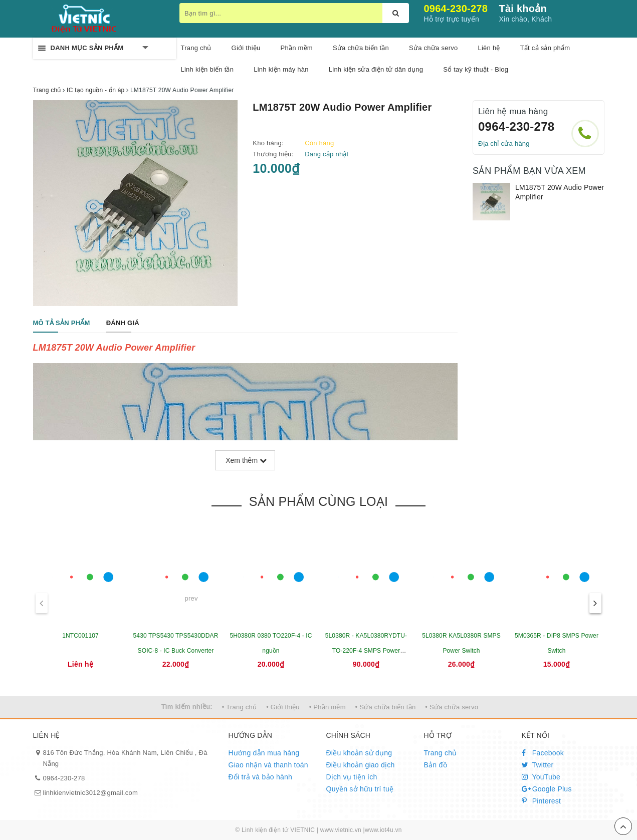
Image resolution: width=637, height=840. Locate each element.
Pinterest (542, 801)
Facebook (543, 753)
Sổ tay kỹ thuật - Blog (476, 69)
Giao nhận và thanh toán (268, 765)
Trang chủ (441, 753)
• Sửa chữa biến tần (386, 707)
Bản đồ (436, 765)
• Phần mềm (328, 707)
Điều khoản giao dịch (361, 765)
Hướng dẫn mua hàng (264, 753)
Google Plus (547, 789)
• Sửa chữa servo (452, 707)
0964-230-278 (456, 9)
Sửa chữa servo (433, 48)
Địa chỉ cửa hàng (504, 144)
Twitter (538, 765)
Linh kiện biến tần (207, 69)
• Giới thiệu (283, 707)
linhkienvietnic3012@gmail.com (91, 793)
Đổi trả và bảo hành (261, 777)
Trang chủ (196, 48)
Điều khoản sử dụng (359, 753)
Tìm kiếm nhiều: (187, 707)
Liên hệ (489, 48)
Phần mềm (297, 48)
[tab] (62, 323)
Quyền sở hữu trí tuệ (360, 789)
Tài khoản (523, 9)
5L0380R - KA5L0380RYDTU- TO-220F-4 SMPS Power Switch (366, 651)
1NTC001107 (80, 636)
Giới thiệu (246, 48)
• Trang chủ (240, 707)
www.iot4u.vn (383, 830)
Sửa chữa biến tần (361, 48)
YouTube (541, 777)
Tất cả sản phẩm (545, 48)
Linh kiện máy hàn (281, 69)
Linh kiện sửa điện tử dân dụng (376, 69)
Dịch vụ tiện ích (352, 777)
